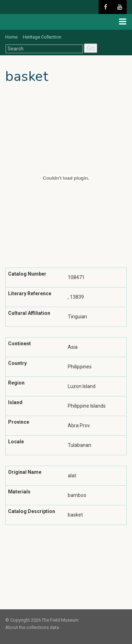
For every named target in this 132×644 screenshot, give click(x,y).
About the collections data (32, 627)
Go (91, 48)
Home (11, 37)
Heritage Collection (42, 37)
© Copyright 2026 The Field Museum (42, 620)
